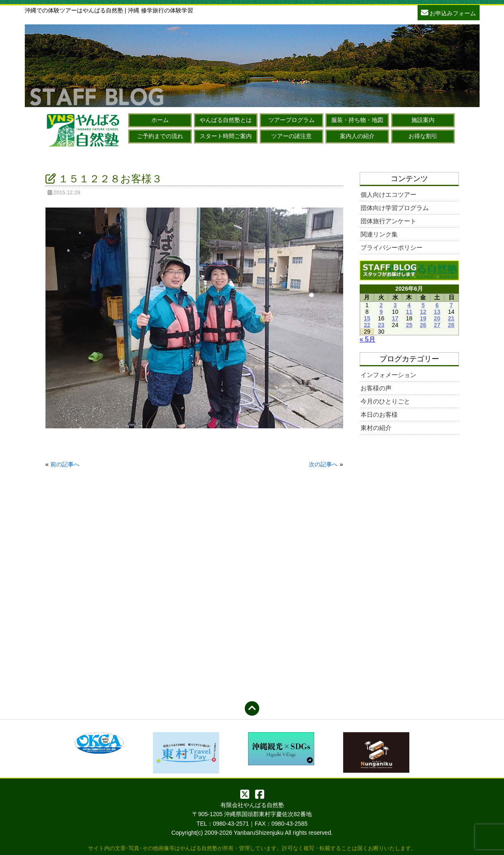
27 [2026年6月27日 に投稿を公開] (437, 325)
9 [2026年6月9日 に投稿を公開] (381, 312)
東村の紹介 (376, 428)
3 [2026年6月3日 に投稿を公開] (395, 305)
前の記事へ (65, 464)
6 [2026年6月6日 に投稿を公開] (437, 305)
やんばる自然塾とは (226, 120)
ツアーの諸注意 (291, 136)
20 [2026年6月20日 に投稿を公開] (437, 318)
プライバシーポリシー (392, 247)
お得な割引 (423, 136)
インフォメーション (388, 375)
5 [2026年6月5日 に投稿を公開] (423, 305)
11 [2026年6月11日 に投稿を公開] (409, 312)
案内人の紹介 (357, 136)
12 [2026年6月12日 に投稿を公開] (423, 312)
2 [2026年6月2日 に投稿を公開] (381, 305)
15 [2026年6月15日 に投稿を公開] (367, 318)
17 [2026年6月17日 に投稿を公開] (395, 318)
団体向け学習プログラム (395, 208)
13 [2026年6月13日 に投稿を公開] (437, 312)
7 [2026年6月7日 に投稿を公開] (451, 305)
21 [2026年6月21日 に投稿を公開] (451, 318)
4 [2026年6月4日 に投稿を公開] (409, 305)
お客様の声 (376, 388)
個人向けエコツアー (388, 195)
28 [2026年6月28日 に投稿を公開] (451, 325)
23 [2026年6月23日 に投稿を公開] (381, 325)
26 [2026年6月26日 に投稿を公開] (423, 325)
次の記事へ (323, 464)
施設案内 (423, 120)
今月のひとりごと (385, 401)
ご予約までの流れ (160, 136)
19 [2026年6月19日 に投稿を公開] (423, 318)
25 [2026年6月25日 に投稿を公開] (409, 325)
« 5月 (368, 339)
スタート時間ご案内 (226, 136)
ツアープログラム (291, 120)
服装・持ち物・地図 (357, 120)
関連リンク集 (379, 234)
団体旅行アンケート (388, 221)
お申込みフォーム (449, 12)
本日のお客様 (379, 414)
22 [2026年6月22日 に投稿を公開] (367, 325)
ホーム (160, 120)
